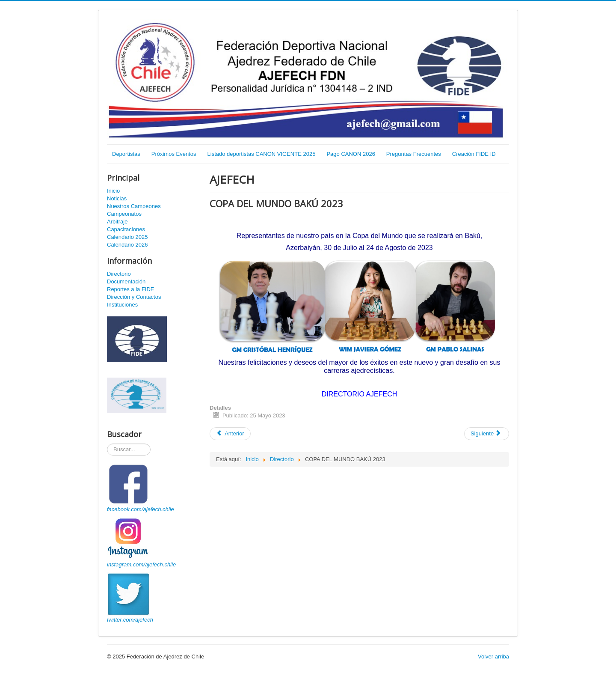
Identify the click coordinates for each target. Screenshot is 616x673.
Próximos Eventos (174, 154)
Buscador (107, 444)
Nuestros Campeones (134, 206)
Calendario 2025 (127, 237)
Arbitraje (117, 222)
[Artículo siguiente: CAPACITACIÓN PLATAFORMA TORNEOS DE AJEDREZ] (487, 434)
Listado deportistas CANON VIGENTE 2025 (262, 154)
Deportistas (126, 154)
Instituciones (122, 305)
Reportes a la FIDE (131, 289)
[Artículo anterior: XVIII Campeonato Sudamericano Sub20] (230, 434)
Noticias (117, 198)
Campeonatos (124, 214)
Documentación (126, 281)
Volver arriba (493, 657)
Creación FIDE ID (474, 154)
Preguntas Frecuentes (414, 154)
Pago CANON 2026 (351, 154)
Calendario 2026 (127, 245)
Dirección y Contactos (134, 297)
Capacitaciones (126, 229)
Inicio (113, 191)
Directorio (119, 274)
